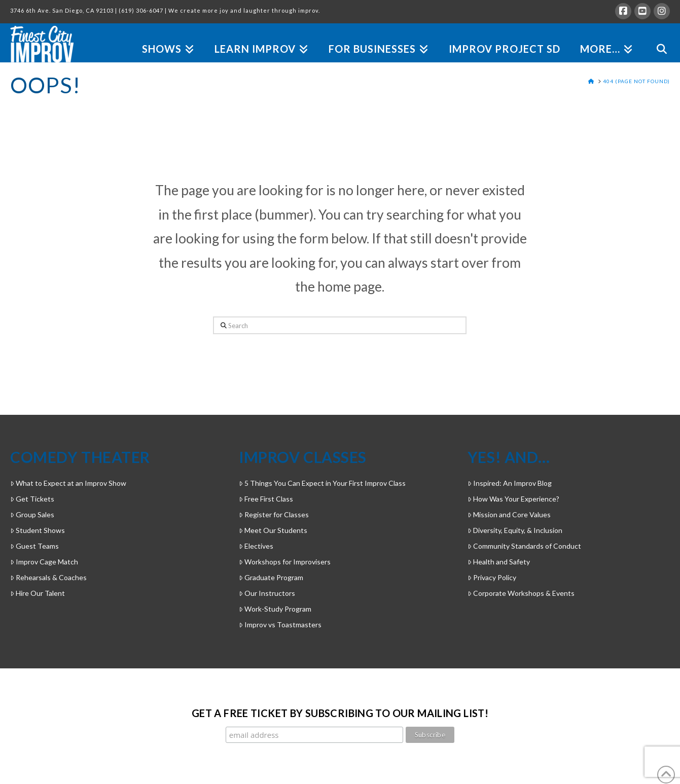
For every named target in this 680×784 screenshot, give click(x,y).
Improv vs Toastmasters (280, 625)
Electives (256, 546)
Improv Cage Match (44, 562)
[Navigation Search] (656, 37)
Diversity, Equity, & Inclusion (515, 530)
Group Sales (32, 514)
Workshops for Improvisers (285, 562)
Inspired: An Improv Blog (510, 483)
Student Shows (38, 530)
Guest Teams (34, 546)
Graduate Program (271, 577)
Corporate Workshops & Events (521, 593)
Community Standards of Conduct (524, 546)
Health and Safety (499, 562)
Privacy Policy (492, 577)
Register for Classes (274, 514)
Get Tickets (32, 499)
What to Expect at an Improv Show (68, 483)
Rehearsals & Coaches (48, 577)
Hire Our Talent (38, 593)
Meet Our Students (273, 530)
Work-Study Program (275, 609)
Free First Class (266, 499)
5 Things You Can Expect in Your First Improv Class (322, 483)
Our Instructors (267, 593)
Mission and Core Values (509, 514)
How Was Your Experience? (513, 499)
